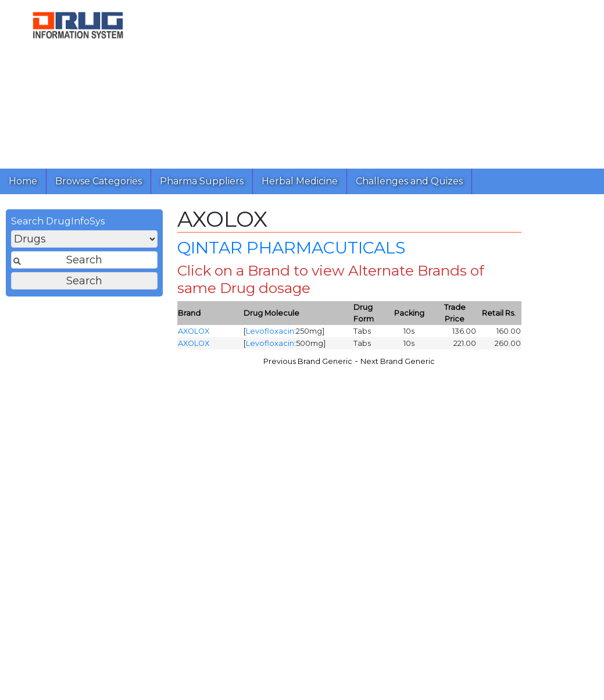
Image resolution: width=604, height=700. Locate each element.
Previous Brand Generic (308, 362)
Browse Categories (99, 181)
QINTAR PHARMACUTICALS (289, 249)
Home (23, 181)
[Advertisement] (376, 81)
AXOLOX (194, 332)
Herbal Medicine (300, 181)
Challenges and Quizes (409, 181)
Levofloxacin (270, 332)
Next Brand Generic (398, 362)
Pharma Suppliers (202, 181)
